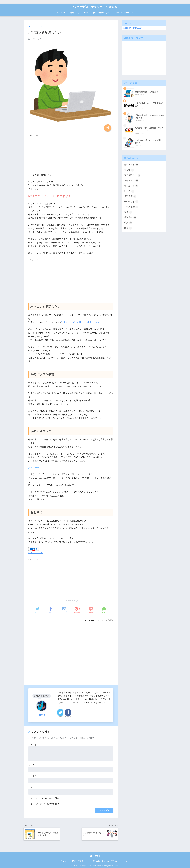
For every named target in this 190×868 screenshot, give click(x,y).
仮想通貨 (130, 196)
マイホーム (131, 181)
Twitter (60, 717)
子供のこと (131, 202)
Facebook (68, 717)
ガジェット (102, 620)
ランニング (61, 13)
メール (32, 776)
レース (129, 191)
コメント (32, 745)
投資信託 (130, 217)
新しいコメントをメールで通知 (45, 798)
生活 (111, 620)
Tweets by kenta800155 (133, 28)
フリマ (129, 170)
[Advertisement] (71, 154)
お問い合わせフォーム (102, 13)
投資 (72, 13)
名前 (31, 765)
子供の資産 (131, 207)
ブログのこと (132, 175)
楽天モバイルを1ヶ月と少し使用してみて (80, 322)
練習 (128, 228)
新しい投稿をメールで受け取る (45, 804)
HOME (95, 856)
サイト (31, 787)
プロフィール (83, 13)
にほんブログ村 (36, 553)
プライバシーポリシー (124, 13)
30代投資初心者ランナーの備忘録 (95, 7)
